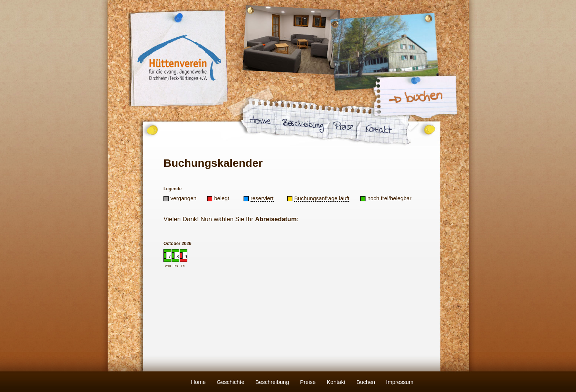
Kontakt (336, 382)
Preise (308, 382)
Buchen (366, 382)
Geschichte (231, 382)
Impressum (400, 382)
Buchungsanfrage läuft (322, 198)
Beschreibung (272, 382)
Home (198, 382)
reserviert (262, 198)
